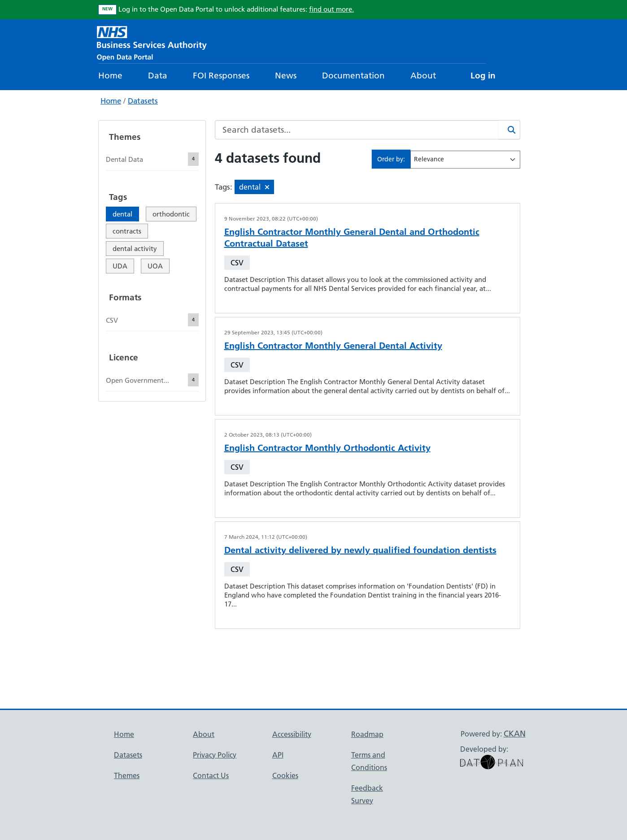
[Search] (509, 130)
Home (110, 76)
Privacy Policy (215, 755)
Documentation (353, 76)
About (423, 76)
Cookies (285, 775)
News (286, 76)
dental (122, 214)
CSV (237, 263)
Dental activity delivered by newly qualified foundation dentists (360, 550)
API (278, 755)
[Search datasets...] (357, 130)
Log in (483, 76)
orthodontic (171, 214)
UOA (155, 266)
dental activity (135, 249)
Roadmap (367, 734)
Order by (390, 159)
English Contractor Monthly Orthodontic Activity (327, 448)
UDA (120, 266)
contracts (127, 231)
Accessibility (292, 734)
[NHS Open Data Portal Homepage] (152, 42)
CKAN (515, 734)
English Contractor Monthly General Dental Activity (333, 346)
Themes (127, 775)
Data (158, 76)
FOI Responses (221, 76)
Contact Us (211, 775)
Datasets (143, 101)
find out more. (331, 9)
